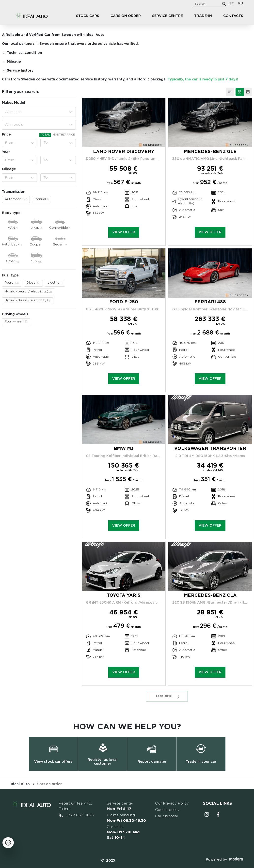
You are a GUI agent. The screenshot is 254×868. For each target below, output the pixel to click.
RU (241, 4)
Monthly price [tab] (64, 135)
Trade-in (203, 16)
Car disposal (166, 816)
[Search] (224, 4)
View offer (124, 232)
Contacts (233, 16)
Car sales (123, 832)
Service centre (167, 16)
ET (232, 4)
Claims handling (126, 818)
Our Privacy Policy (172, 803)
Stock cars (88, 16)
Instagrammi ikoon (207, 814)
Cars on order (126, 16)
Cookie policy (167, 810)
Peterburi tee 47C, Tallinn (75, 806)
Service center (120, 806)
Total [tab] (45, 135)
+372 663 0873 (76, 815)
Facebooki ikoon (218, 814)
